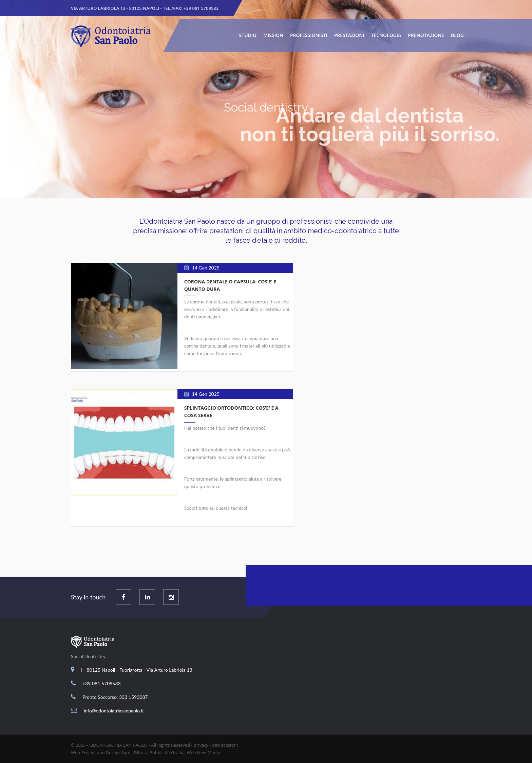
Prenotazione (426, 35)
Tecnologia (386, 35)
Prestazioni (349, 35)
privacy (201, 745)
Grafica (178, 752)
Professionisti (309, 35)
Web (191, 752)
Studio (248, 35)
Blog (457, 35)
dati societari (225, 745)
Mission (273, 35)
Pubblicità (160, 752)
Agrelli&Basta (135, 752)
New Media (209, 752)
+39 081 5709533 (201, 8)
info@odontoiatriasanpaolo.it (114, 711)
